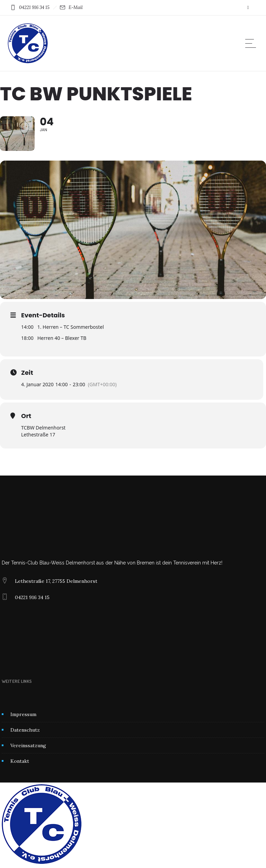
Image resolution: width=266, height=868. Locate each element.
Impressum (23, 714)
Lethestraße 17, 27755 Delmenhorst (56, 581)
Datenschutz (25, 730)
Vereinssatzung (28, 745)
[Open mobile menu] (252, 43)
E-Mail (76, 7)
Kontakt (20, 761)
